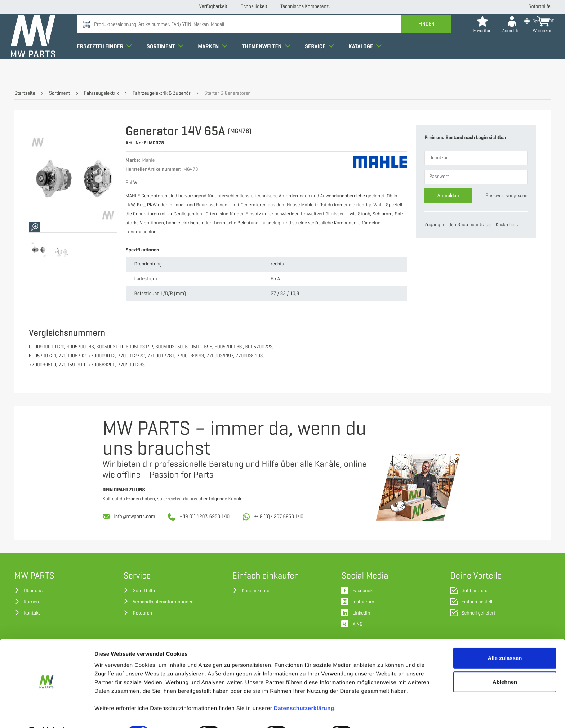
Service (323, 66)
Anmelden (448, 195)
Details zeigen (383, 714)
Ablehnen (505, 664)
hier (513, 225)
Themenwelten (270, 66)
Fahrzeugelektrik (101, 93)
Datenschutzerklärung (304, 690)
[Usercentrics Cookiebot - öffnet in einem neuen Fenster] (47, 714)
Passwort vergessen (507, 196)
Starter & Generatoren (228, 93)
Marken (216, 66)
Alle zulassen (505, 640)
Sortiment (168, 66)
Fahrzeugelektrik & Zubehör (161, 93)
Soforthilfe (540, 7)
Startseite (25, 93)
